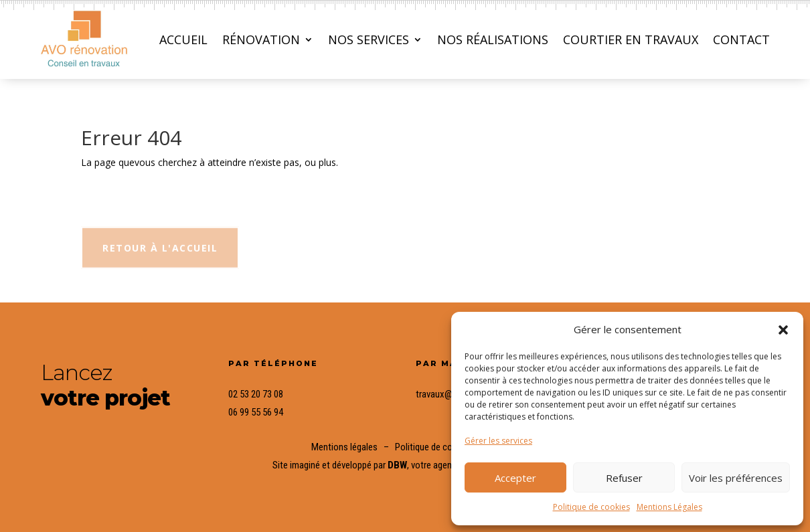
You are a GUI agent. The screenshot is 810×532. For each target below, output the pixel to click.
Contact (741, 39)
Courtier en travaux (631, 39)
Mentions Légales (669, 507)
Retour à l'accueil (160, 257)
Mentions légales (344, 447)
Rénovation (261, 39)
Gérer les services (498, 441)
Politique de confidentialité (447, 447)
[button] (783, 330)
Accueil (183, 39)
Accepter (515, 478)
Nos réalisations (493, 39)
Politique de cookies (591, 507)
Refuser (624, 478)
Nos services (369, 39)
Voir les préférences (736, 478)
